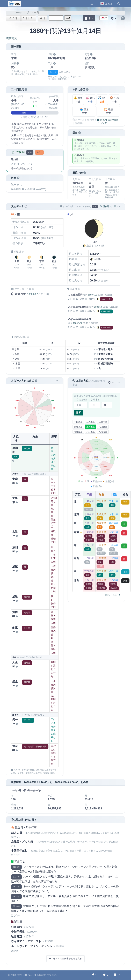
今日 (42, 18)
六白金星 (103, 427)
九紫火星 (103, 432)
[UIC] (15, 3)
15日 (28, 18)
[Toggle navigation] (92, 4)
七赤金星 (78, 432)
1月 (28, 13)
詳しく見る (113, 595)
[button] (119, 4)
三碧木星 (103, 422)
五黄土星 (91, 427)
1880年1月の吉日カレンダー (108, 121)
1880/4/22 (93, 295)
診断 (79, 412)
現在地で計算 (108, 206)
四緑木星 (78, 427)
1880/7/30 (78, 323)
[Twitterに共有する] (104, 975)
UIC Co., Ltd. (30, 975)
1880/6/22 (32, 294)
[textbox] (104, 18)
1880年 (18, 13)
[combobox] (104, 18)
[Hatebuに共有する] (116, 975)
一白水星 (78, 422)
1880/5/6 (98, 307)
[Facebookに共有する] (93, 975)
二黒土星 (91, 422)
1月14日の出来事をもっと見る (65, 959)
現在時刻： (13, 38)
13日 (14, 18)
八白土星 (91, 432)
